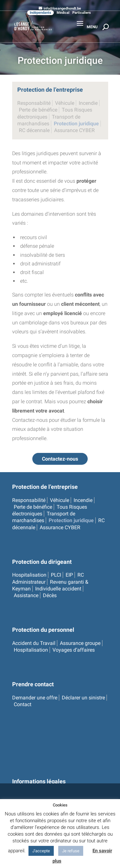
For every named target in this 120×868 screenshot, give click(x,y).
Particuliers (82, 13)
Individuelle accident (58, 589)
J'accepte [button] (41, 851)
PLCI (56, 575)
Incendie (88, 103)
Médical (63, 13)
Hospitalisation (29, 575)
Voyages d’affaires (74, 650)
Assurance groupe (80, 643)
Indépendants (40, 13)
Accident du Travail (34, 643)
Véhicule (65, 103)
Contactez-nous (60, 459)
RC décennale (34, 130)
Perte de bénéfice (38, 110)
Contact (23, 704)
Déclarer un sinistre (83, 698)
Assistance (26, 595)
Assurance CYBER (74, 130)
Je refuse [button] (71, 851)
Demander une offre (35, 698)
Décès (50, 595)
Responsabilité (34, 103)
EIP (69, 575)
